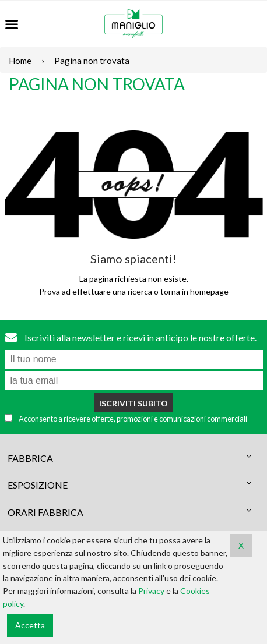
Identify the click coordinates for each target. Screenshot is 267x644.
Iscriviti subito (133, 403)
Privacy (151, 591)
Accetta (30, 625)
